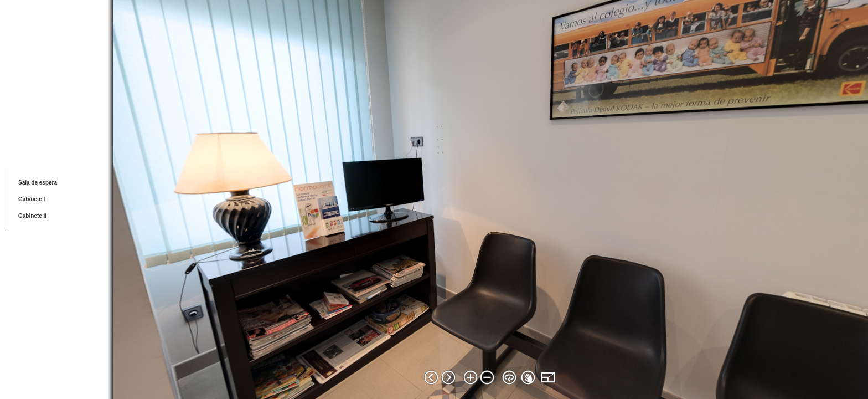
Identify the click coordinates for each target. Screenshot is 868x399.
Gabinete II (32, 216)
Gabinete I (32, 199)
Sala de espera (38, 183)
